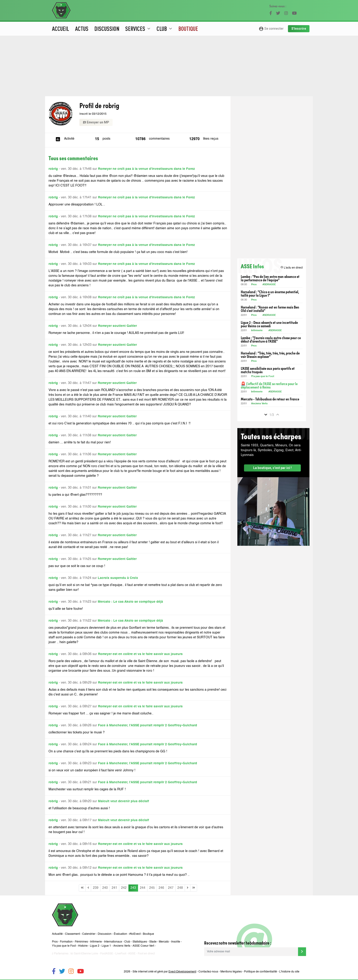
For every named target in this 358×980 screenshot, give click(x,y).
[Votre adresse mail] (251, 952)
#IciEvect (135, 934)
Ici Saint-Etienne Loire (84, 954)
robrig (53, 169)
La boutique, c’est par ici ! (272, 468)
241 (114, 888)
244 (143, 888)
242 (124, 888)
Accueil (61, 29)
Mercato (164, 942)
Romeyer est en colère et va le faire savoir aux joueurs (140, 654)
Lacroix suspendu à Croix (118, 578)
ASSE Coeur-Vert (143, 946)
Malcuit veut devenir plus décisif (123, 801)
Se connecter (271, 29)
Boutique (188, 29)
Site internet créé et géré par (164, 972)
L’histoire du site (289, 972)
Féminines (81, 942)
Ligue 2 (95, 946)
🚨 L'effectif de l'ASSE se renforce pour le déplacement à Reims (269, 385)
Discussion (107, 29)
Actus (82, 29)
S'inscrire (299, 29)
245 (152, 888)
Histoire (83, 946)
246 (161, 888)
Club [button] (165, 29)
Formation (66, 942)
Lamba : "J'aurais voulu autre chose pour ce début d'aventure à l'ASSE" (271, 339)
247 (171, 888)
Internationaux (113, 942)
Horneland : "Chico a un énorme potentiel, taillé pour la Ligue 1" (270, 293)
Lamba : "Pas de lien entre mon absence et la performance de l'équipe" (270, 278)
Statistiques (140, 942)
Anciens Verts (259, 404)
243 (133, 888)
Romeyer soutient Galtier (117, 326)
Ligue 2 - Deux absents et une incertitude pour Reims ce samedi (269, 324)
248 (180, 888)
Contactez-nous (208, 972)
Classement (72, 934)
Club (127, 942)
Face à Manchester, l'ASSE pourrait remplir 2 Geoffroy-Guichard (148, 725)
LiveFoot (121, 954)
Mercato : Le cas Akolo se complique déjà (130, 602)
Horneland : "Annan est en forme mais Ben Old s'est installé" (270, 309)
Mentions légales (231, 972)
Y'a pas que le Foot (263, 377)
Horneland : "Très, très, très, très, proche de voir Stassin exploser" (270, 355)
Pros (254, 285)
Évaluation (120, 934)
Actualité (57, 934)
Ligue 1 (106, 946)
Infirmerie (257, 331)
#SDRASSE (269, 285)
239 (96, 888)
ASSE (132, 954)
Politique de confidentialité (260, 972)
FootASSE (107, 954)
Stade (153, 942)
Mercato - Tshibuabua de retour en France (270, 399)
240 (105, 888)
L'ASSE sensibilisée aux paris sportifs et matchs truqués (268, 370)
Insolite (176, 942)
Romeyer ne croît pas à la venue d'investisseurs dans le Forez (146, 169)
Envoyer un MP (96, 122)
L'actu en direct (292, 268)
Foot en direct (146, 954)
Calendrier (89, 934)
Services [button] (138, 29)
